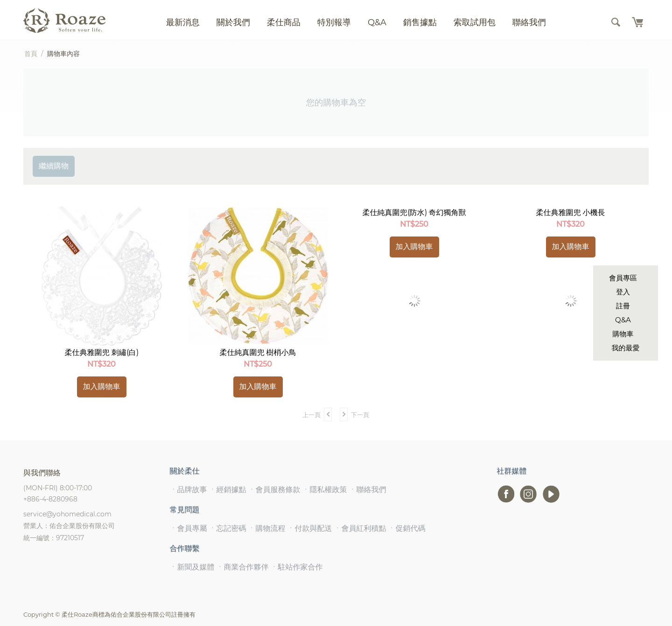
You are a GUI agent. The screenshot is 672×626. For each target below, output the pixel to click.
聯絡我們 (529, 22)
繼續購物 (54, 166)
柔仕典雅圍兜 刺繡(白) (102, 352)
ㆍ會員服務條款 (274, 490)
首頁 (31, 54)
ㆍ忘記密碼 (228, 528)
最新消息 (183, 22)
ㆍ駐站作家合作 (297, 567)
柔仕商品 (284, 22)
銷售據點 (420, 22)
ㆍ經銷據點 (228, 490)
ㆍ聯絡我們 (368, 490)
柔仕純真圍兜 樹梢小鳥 (258, 352)
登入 (623, 292)
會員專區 (623, 278)
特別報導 (334, 22)
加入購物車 (102, 386)
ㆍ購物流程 (267, 528)
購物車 (623, 334)
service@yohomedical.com (67, 514)
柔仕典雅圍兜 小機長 (571, 212)
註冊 (623, 306)
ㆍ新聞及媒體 (192, 567)
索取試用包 (475, 22)
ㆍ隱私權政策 (325, 490)
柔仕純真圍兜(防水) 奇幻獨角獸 (414, 212)
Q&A (623, 320)
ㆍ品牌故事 (189, 490)
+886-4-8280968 (50, 499)
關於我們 (233, 22)
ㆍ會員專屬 (189, 528)
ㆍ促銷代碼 (407, 528)
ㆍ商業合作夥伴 (243, 567)
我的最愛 (626, 348)
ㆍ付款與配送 (310, 528)
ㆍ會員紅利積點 (360, 528)
